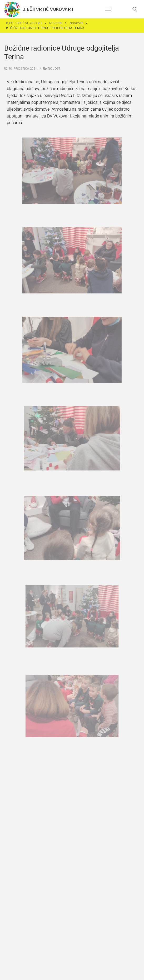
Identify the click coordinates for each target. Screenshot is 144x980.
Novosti (53, 68)
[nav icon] (108, 9)
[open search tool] (135, 9)
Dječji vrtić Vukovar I (48, 9)
